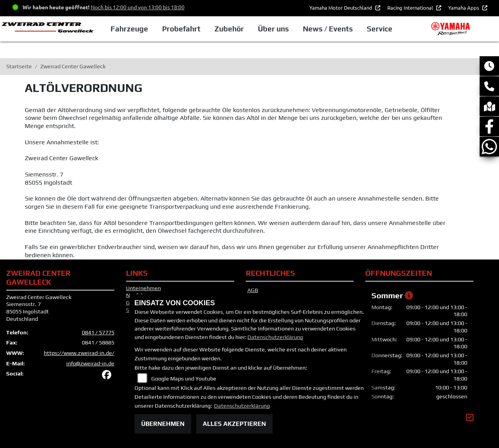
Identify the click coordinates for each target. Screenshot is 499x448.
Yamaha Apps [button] (464, 8)
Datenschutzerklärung (275, 337)
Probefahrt (181, 29)
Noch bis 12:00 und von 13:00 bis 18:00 (138, 7)
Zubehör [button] (229, 29)
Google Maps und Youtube (184, 379)
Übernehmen (163, 424)
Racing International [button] (411, 8)
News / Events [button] (328, 29)
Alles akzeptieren (234, 424)
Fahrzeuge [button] (129, 29)
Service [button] (380, 29)
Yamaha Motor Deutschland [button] (341, 8)
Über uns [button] (273, 29)
